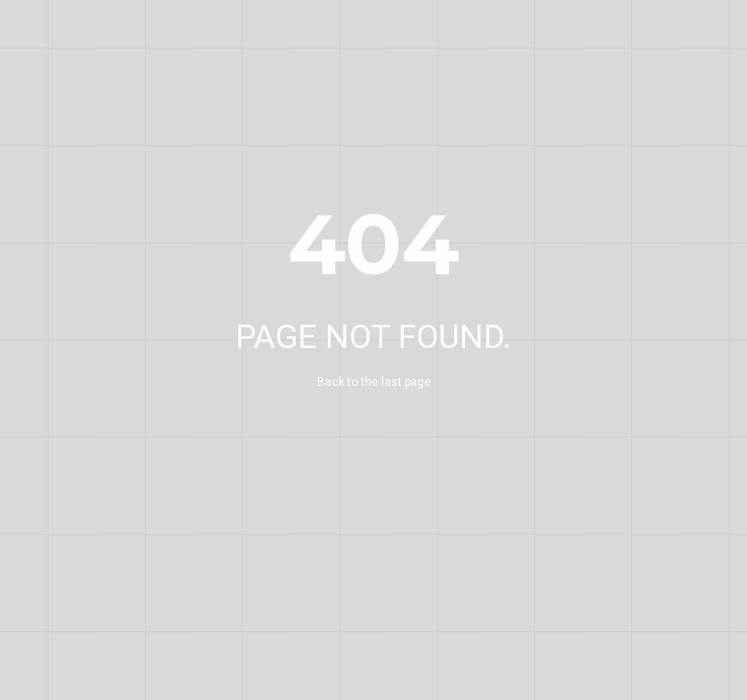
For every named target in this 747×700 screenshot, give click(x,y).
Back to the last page (374, 382)
